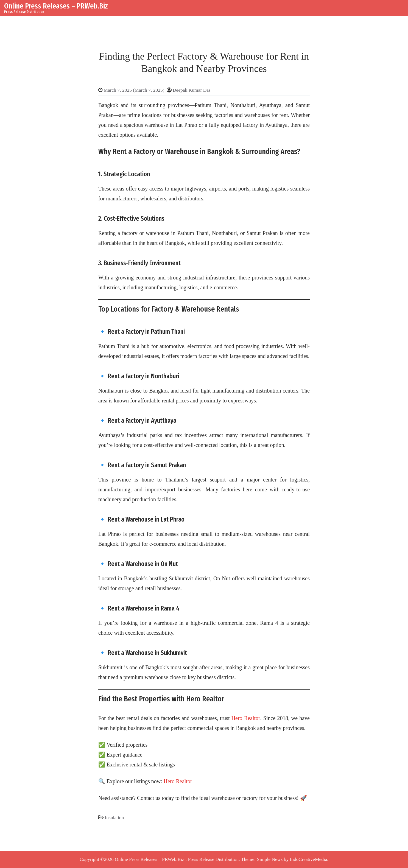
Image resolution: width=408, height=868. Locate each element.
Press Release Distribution (213, 859)
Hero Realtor (246, 718)
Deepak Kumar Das (192, 90)
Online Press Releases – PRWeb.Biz (56, 6)
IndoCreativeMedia (309, 859)
